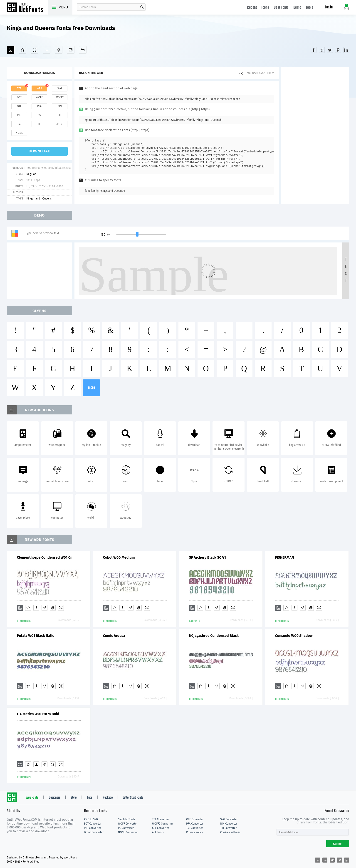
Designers (55, 798)
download (40, 151)
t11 (39, 124)
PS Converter (126, 828)
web (40, 88)
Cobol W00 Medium (119, 557)
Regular (31, 174)
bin (60, 106)
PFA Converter (195, 824)
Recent (252, 8)
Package (108, 798)
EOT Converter (93, 824)
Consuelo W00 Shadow (294, 636)
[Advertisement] (315, 136)
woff (39, 97)
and (38, 199)
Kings (30, 199)
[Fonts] (83, 50)
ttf (19, 88)
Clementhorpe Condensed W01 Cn (45, 557)
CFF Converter (161, 828)
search (142, 7)
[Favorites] (23, 50)
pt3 (19, 115)
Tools (310, 8)
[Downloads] (36, 608)
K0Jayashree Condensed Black (214, 636)
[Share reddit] (322, 50)
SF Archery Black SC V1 (208, 557)
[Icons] (71, 50)
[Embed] (53, 608)
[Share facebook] (314, 50)
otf (19, 106)
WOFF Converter (128, 824)
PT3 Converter (93, 828)
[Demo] (35, 50)
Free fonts (27, 8)
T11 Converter (228, 828)
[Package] (59, 50)
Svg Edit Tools (127, 819)
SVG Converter (229, 819)
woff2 (60, 97)
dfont (59, 124)
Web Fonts (32, 798)
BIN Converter (229, 824)
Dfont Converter (94, 832)
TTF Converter (161, 819)
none (19, 133)
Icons (265, 8)
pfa (39, 106)
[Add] (11, 50)
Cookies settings (230, 832)
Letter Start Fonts (133, 798)
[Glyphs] (47, 50)
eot (19, 97)
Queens (47, 199)
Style (74, 798)
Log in (329, 7)
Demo (297, 8)
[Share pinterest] (338, 50)
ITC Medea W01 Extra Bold (38, 714)
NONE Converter (128, 832)
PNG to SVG (91, 819)
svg (59, 88)
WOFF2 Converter (163, 824)
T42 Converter (195, 828)
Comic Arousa (114, 636)
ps (39, 115)
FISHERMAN (285, 557)
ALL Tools (158, 832)
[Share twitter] (330, 50)
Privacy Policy (195, 832)
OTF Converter (195, 819)
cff (60, 115)
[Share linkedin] (346, 50)
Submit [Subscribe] (338, 844)
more (91, 388)
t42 (19, 124)
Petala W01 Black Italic (36, 636)
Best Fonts (281, 8)
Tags (90, 798)
